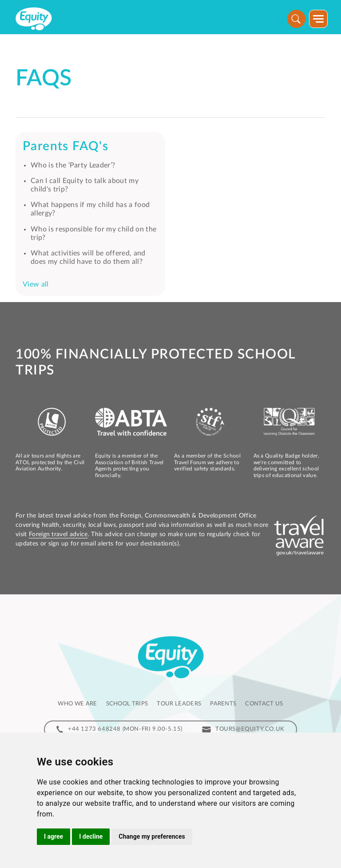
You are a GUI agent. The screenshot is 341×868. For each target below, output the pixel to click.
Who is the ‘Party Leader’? (73, 165)
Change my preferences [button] (152, 836)
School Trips (127, 704)
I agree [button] (54, 836)
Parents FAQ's (65, 146)
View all (36, 284)
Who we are (77, 704)
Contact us (264, 704)
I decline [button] (91, 836)
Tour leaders (179, 704)
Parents (223, 704)
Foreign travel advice (58, 534)
